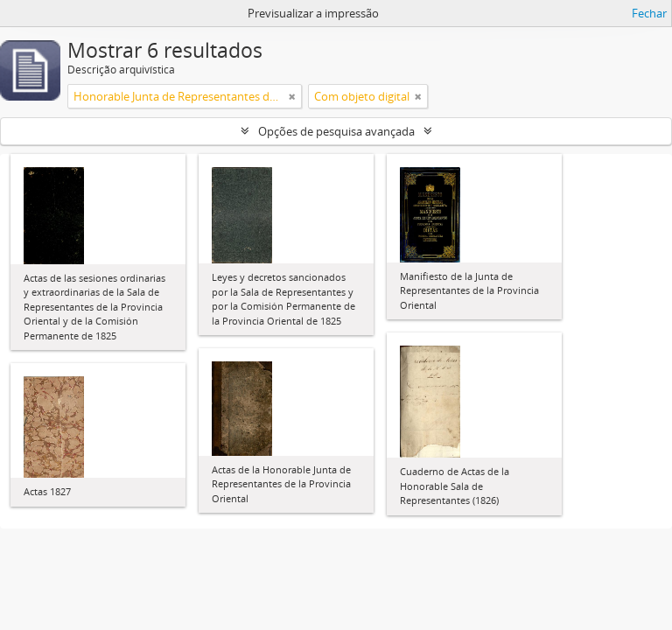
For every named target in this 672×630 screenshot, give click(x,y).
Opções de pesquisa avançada (336, 131)
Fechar (649, 13)
